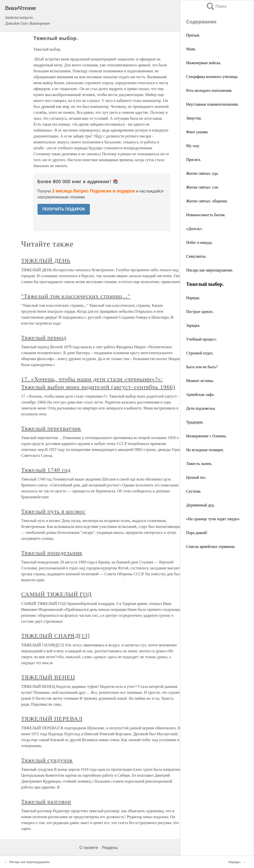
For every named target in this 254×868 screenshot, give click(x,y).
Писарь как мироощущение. (210, 270)
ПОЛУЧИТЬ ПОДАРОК (64, 209)
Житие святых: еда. (202, 173)
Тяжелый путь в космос (53, 511)
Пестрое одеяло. (200, 312)
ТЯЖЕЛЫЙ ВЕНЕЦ (48, 677)
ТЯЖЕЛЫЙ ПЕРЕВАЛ (52, 719)
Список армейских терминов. (211, 547)
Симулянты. (196, 256)
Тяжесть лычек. (199, 464)
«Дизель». (195, 229)
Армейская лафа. (200, 395)
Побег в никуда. (199, 242)
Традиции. (195, 422)
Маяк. (191, 49)
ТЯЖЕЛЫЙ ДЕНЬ (46, 261)
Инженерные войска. (204, 63)
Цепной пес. (196, 477)
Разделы (110, 848)
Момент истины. (200, 381)
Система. (194, 491)
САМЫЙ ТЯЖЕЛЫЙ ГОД (57, 594)
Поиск (216, 6)
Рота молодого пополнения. (209, 90)
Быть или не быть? (202, 367)
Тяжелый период (44, 338)
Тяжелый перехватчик (51, 428)
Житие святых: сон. (203, 187)
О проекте (89, 848)
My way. (193, 146)
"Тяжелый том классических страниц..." (76, 296)
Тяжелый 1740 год (46, 470)
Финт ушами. (197, 132)
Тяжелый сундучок (47, 760)
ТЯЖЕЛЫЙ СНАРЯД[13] (56, 636)
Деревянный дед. (200, 505)
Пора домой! (197, 533)
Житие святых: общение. (207, 201)
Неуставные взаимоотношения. (212, 104)
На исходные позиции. (205, 450)
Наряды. (193, 298)
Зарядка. (193, 325)
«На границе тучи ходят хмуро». (213, 519)
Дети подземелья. (201, 408)
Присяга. (194, 160)
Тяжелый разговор (46, 802)
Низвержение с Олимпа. (206, 436)
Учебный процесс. (202, 339)
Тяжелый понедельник (52, 553)
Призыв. (193, 35)
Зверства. (194, 118)
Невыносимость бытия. (206, 215)
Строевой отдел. (200, 353)
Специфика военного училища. (212, 77)
